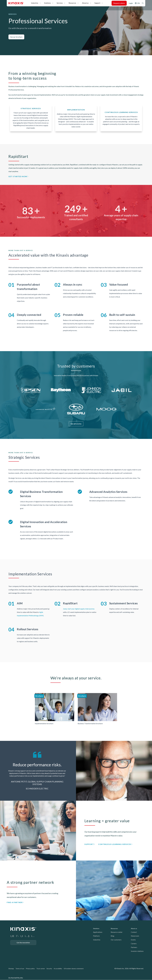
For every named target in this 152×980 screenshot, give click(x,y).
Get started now (18, 176)
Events (133, 940)
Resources (72, 3)
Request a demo (119, 3)
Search (143, 3)
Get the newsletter (23, 943)
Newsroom (135, 936)
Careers (134, 943)
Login (131, 3)
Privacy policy (30, 969)
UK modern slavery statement (74, 969)
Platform (96, 936)
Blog (112, 936)
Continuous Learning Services (115, 844)
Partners (134, 947)
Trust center (41, 969)
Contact (134, 932)
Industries (35, 3)
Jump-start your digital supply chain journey (79, 609)
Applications (98, 932)
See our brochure (16, 37)
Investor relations (137, 951)
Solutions (47, 3)
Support (97, 3)
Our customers (116, 940)
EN (139, 3)
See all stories (76, 424)
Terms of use (20, 969)
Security (49, 969)
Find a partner (15, 902)
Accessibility (58, 969)
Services (60, 3)
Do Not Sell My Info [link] (16, 978)
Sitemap (11, 969)
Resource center (117, 932)
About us (85, 3)
